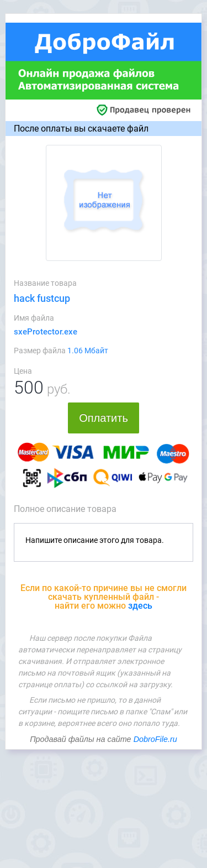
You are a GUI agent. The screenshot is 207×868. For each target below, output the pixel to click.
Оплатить (104, 418)
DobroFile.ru (155, 739)
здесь (140, 606)
